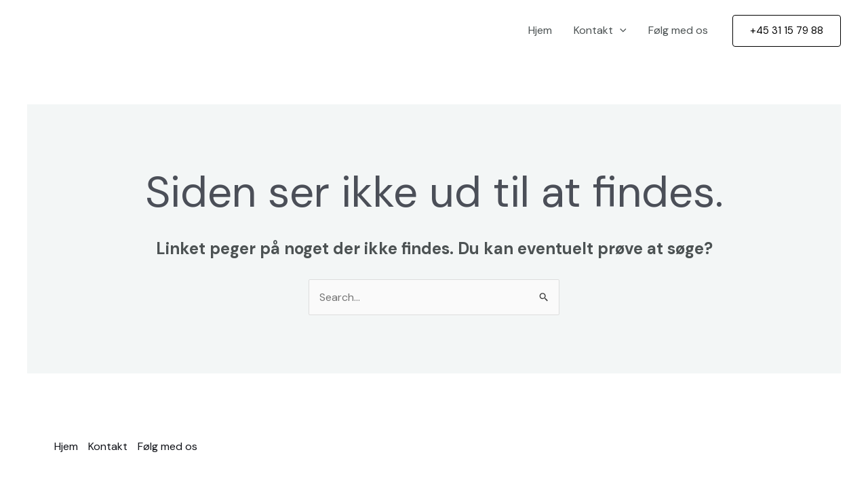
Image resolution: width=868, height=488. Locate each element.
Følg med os (678, 30)
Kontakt (600, 30)
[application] (620, 30)
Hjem (540, 30)
